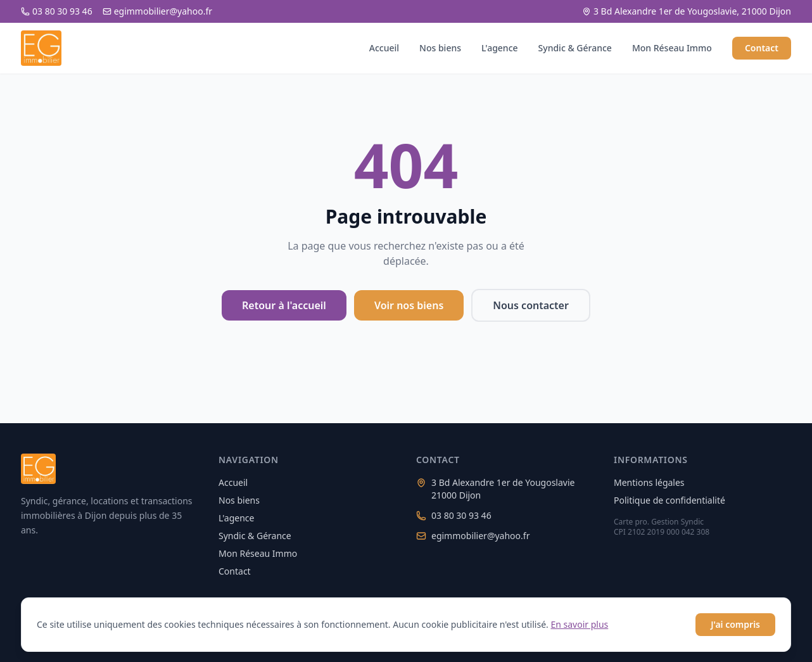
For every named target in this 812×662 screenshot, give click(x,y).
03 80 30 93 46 (57, 11)
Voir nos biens (409, 305)
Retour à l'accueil (284, 305)
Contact (762, 48)
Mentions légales (649, 482)
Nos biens (440, 48)
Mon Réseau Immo (672, 48)
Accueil (384, 48)
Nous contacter (531, 305)
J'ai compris (735, 624)
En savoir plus (579, 624)
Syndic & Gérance (575, 48)
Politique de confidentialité (669, 500)
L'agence (500, 48)
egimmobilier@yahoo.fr (157, 11)
